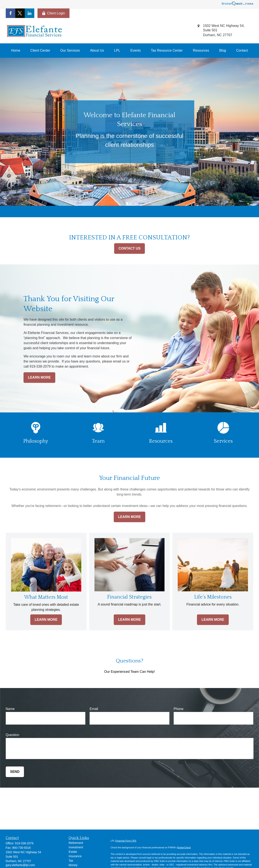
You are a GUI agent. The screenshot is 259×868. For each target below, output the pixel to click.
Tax (71, 861)
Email (94, 709)
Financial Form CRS (126, 841)
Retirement (76, 843)
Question (12, 735)
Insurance (75, 856)
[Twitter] (20, 13)
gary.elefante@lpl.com (20, 865)
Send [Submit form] (15, 772)
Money (73, 865)
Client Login (54, 13)
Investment (76, 847)
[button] (16, 51)
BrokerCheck (184, 847)
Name (10, 709)
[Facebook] (10, 13)
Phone (179, 709)
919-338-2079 (24, 843)
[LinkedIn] (30, 13)
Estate (73, 852)
